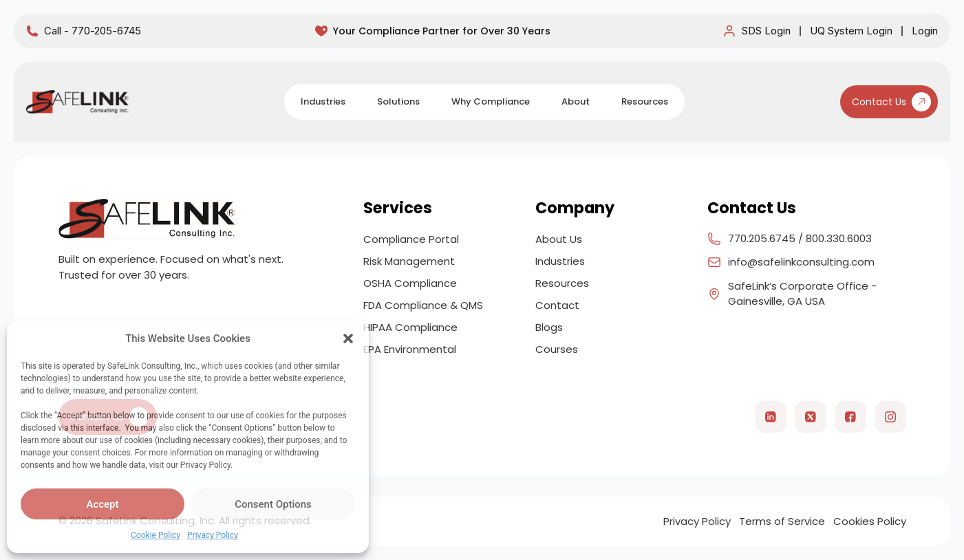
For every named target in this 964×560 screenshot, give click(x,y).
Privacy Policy (213, 535)
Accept (102, 504)
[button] (348, 338)
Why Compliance (491, 101)
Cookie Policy (156, 535)
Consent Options (273, 504)
